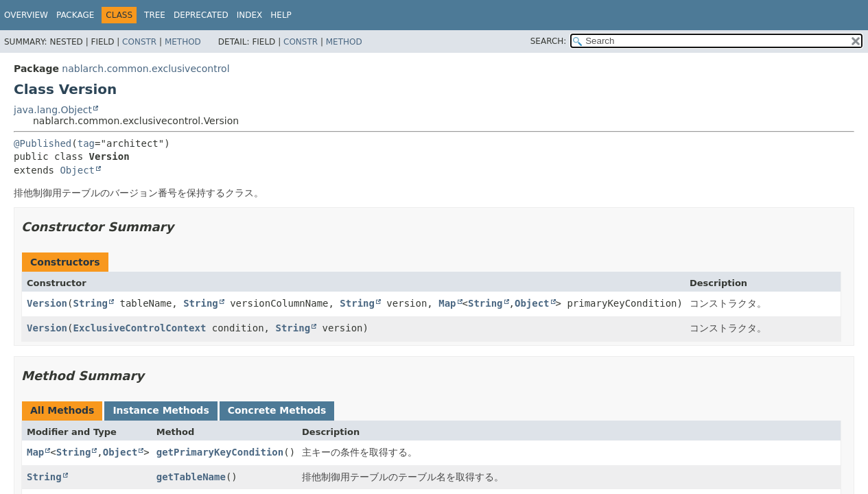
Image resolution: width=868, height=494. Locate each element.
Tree (155, 15)
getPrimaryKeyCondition (220, 452)
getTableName (191, 477)
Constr (139, 42)
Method (183, 42)
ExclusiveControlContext (139, 328)
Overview (26, 15)
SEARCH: (549, 41)
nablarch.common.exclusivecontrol (145, 69)
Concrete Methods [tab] (277, 410)
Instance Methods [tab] (161, 410)
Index (250, 15)
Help (281, 15)
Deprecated (201, 15)
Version (47, 303)
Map (447, 303)
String (90, 303)
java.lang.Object (53, 110)
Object (77, 170)
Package (75, 15)
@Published (43, 143)
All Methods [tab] (62, 410)
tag (86, 143)
